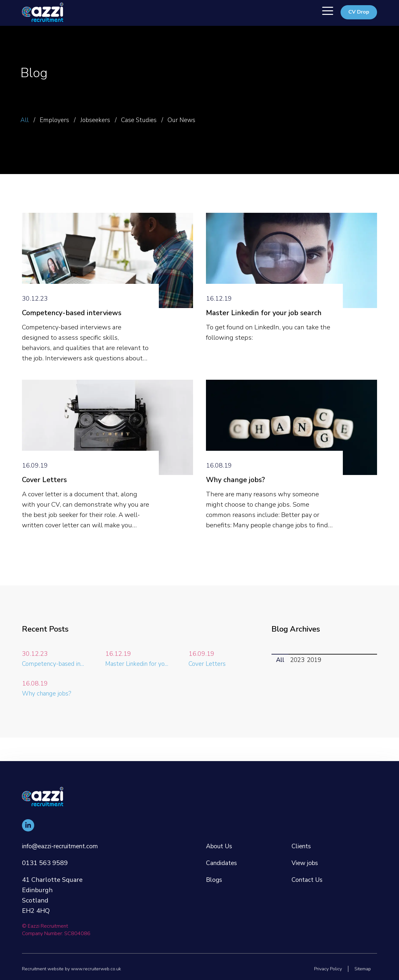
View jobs (306, 853)
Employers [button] (58, 120)
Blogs (215, 869)
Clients (302, 836)
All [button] (25, 120)
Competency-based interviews (75, 318)
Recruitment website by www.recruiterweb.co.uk (75, 969)
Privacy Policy (324, 969)
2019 (317, 672)
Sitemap (361, 969)
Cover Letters (46, 491)
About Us (220, 836)
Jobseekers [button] (103, 120)
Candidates (223, 853)
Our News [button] (201, 120)
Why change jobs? (238, 491)
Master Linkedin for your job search (268, 318)
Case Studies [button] (152, 120)
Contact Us (308, 869)
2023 (299, 672)
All (281, 672)
